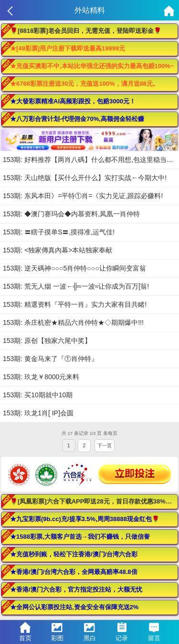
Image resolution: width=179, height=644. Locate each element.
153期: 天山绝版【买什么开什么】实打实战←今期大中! (85, 178)
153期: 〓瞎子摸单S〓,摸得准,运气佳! (59, 232)
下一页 (105, 446)
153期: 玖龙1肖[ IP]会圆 (38, 413)
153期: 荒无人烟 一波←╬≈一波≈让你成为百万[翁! (76, 286)
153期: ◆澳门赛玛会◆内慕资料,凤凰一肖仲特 (71, 214)
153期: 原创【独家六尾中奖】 (47, 341)
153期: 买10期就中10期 (38, 395)
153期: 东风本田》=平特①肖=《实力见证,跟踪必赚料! (83, 196)
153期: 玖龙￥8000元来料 (41, 377)
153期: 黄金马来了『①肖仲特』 (50, 359)
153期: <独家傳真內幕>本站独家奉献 (58, 250)
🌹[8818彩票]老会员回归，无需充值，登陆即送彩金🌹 (86, 31)
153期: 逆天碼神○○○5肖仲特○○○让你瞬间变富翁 (74, 268)
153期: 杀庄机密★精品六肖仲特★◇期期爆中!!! (73, 322)
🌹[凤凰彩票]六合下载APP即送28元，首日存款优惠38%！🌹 (94, 501)
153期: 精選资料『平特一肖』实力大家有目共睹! (75, 304)
